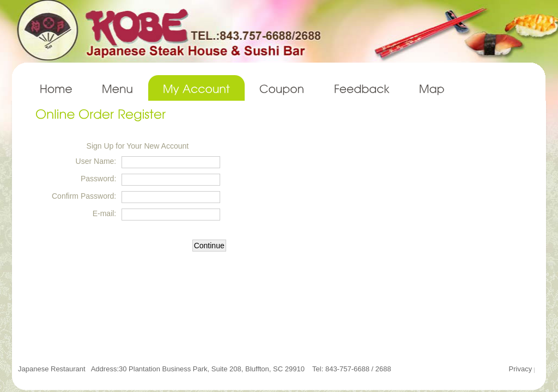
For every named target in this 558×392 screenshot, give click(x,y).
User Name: (96, 161)
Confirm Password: (84, 196)
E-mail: (105, 213)
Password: (98, 179)
